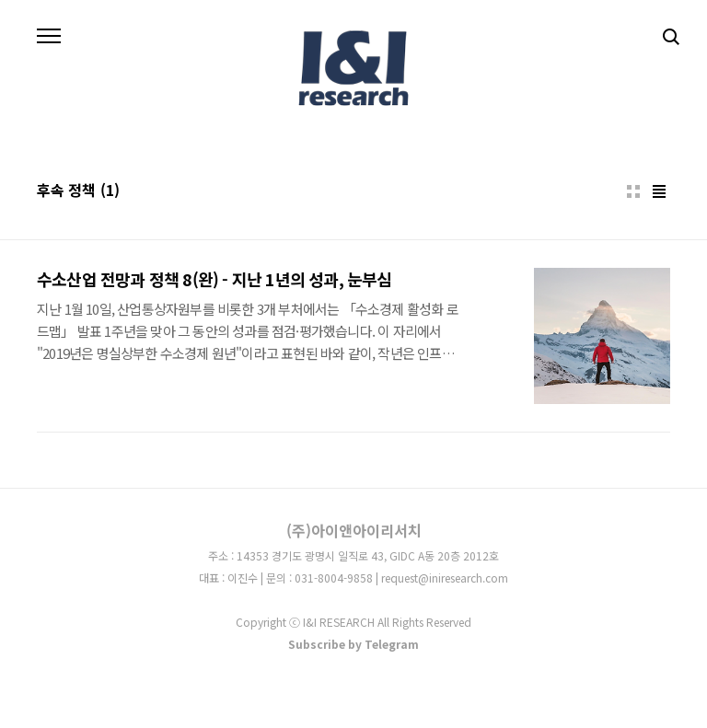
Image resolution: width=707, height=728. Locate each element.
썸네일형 (633, 191)
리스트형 (659, 191)
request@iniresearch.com (445, 578)
